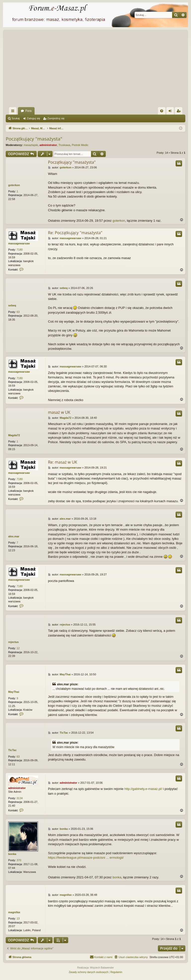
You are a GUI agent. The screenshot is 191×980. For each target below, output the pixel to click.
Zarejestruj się (56, 118)
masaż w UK (59, 412)
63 (18, 312)
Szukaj (16, 118)
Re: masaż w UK (63, 462)
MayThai (14, 692)
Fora (28, 111)
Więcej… (14, 112)
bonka (12, 854)
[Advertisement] (95, 70)
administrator (48, 145)
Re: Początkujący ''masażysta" (75, 233)
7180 (20, 250)
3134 (20, 798)
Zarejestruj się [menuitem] (180, 112)
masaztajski (31, 145)
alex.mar (14, 536)
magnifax (14, 912)
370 (19, 860)
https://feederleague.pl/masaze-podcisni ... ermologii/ (86, 858)
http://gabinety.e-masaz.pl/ (143, 789)
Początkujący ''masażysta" (34, 139)
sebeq (12, 305)
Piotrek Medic (80, 145)
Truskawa (64, 145)
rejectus (13, 642)
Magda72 (14, 435)
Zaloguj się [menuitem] (171, 112)
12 (18, 648)
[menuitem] (162, 111)
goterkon (14, 185)
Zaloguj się (33, 118)
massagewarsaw (19, 243)
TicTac (12, 750)
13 (18, 918)
